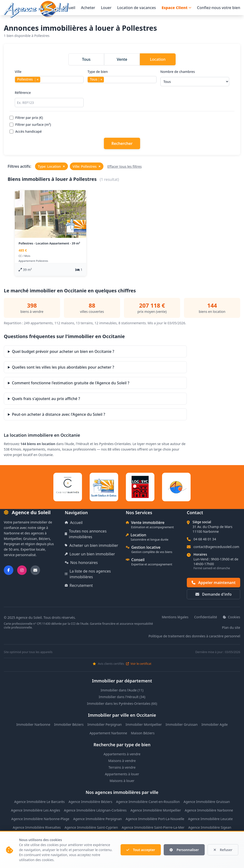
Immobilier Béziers (69, 724)
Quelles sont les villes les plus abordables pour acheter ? (63, 367)
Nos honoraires (81, 563)
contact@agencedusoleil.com (216, 547)
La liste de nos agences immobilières (88, 574)
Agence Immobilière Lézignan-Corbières (95, 810)
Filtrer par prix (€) (26, 118)
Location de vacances (137, 8)
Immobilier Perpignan (105, 724)
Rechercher (122, 143)
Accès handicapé (26, 131)
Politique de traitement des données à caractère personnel (194, 636)
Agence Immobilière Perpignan (97, 819)
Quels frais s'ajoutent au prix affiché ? (46, 399)
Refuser (223, 850)
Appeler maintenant (214, 583)
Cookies (231, 617)
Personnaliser (184, 850)
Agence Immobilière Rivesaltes (37, 827)
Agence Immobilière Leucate (210, 819)
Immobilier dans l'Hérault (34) (122, 697)
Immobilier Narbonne (33, 724)
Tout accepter (141, 850)
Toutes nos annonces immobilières (86, 534)
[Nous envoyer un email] (35, 570)
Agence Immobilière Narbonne (209, 810)
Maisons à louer (122, 781)
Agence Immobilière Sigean (210, 827)
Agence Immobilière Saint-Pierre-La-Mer (153, 827)
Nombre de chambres (195, 78)
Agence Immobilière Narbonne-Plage (40, 819)
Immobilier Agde (214, 724)
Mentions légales (175, 617)
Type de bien (122, 78)
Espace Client (176, 8)
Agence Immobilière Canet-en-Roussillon (148, 802)
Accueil (69, 8)
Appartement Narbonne (108, 733)
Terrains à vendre (122, 767)
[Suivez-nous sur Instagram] (22, 570)
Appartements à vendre (122, 754)
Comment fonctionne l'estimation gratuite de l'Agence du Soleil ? (71, 383)
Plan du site (231, 627)
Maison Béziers (143, 733)
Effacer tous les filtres (124, 166)
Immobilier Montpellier (144, 724)
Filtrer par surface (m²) (30, 124)
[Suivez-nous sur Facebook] (9, 570)
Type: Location (51, 166)
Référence (49, 99)
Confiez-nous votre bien (219, 8)
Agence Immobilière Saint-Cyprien (91, 827)
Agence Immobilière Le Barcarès (39, 802)
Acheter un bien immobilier (91, 545)
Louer (106, 8)
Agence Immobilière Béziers (91, 802)
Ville (49, 78)
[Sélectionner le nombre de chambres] (195, 82)
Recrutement (79, 585)
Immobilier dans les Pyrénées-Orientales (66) (122, 703)
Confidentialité (206, 617)
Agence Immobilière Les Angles (36, 810)
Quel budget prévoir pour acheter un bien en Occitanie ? (63, 351)
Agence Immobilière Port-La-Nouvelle (155, 819)
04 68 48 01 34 (205, 539)
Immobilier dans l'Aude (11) (122, 690)
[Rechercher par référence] (49, 103)
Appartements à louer (122, 774)
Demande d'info (213, 594)
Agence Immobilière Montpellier (156, 810)
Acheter (88, 8)
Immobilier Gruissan (182, 724)
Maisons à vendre (122, 761)
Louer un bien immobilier (90, 554)
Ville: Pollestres (87, 166)
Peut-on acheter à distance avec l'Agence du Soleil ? (58, 414)
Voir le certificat (139, 664)
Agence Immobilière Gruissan (207, 802)
